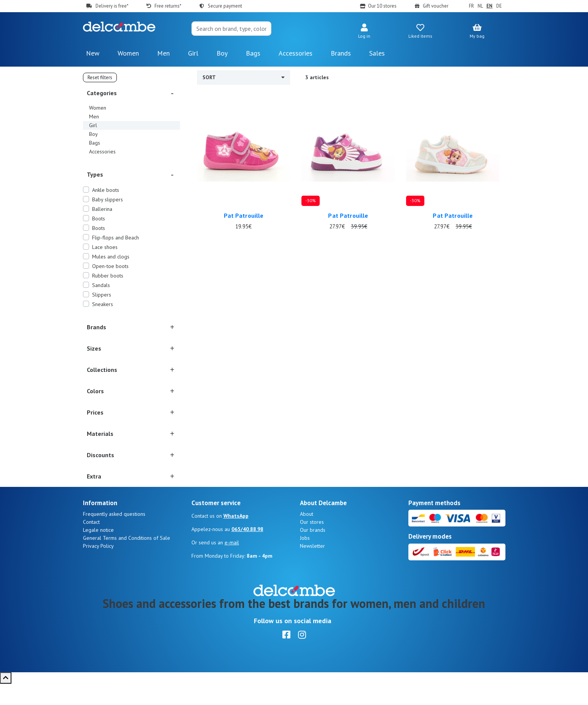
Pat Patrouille (244, 215)
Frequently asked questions (114, 535)
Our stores (312, 543)
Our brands (313, 551)
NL (480, 6)
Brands (341, 53)
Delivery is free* (112, 6)
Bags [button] (253, 53)
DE (499, 6)
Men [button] (163, 53)
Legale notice (98, 551)
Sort (244, 77)
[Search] (231, 29)
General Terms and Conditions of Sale (127, 559)
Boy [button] (222, 53)
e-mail (232, 564)
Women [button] (128, 53)
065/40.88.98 (247, 550)
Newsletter (312, 567)
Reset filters (100, 77)
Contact (91, 543)
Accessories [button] (296, 53)
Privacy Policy (98, 567)
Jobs (305, 559)
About (307, 535)
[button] (364, 32)
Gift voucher (436, 6)
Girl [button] (193, 53)
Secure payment (225, 6)
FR (471, 6)
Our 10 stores (382, 6)
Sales (377, 53)
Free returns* (168, 6)
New (93, 53)
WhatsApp (236, 537)
